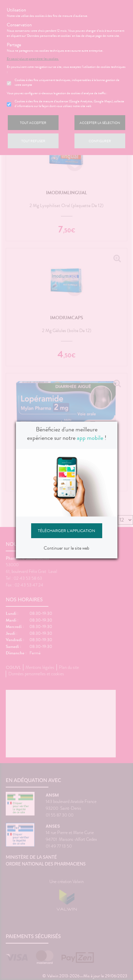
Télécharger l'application (66, 531)
